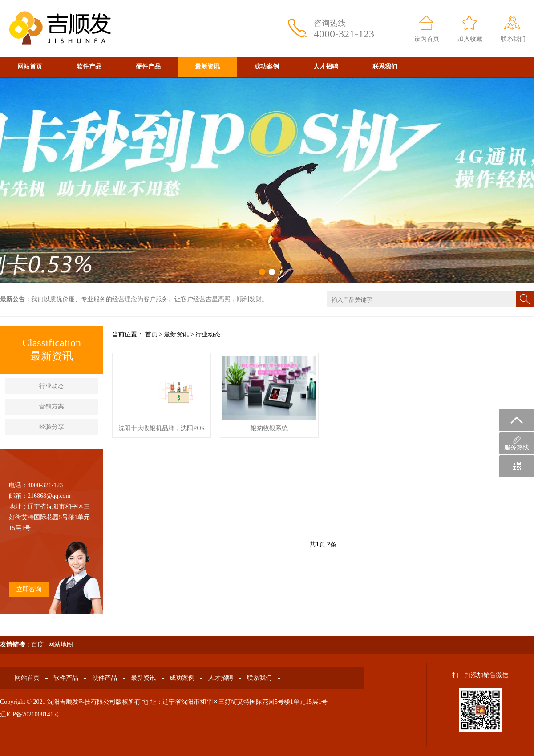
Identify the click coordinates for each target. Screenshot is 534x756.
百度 (37, 645)
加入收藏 (470, 39)
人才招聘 (326, 67)
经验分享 (52, 427)
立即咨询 (29, 589)
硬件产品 (148, 67)
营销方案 (52, 406)
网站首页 (30, 67)
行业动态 (52, 386)
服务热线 (517, 443)
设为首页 (427, 39)
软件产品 (89, 67)
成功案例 (267, 67)
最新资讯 (207, 67)
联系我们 (513, 39)
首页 (151, 334)
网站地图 (61, 645)
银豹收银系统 (269, 428)
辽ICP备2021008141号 (30, 714)
